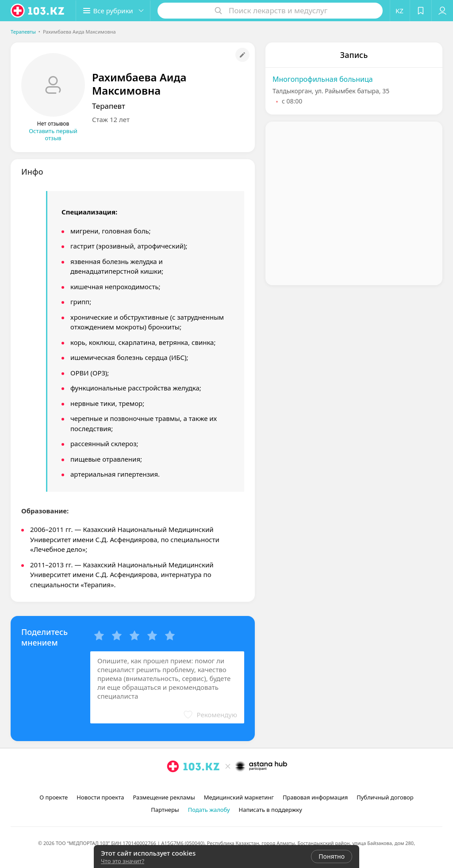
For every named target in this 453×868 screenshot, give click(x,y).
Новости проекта (100, 797)
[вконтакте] (240, 786)
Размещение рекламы (164, 797)
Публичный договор (385, 797)
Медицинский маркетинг (239, 797)
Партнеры (165, 810)
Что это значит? (123, 861)
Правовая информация (315, 797)
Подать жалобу (209, 810)
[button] (114, 11)
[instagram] (215, 786)
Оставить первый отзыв (53, 134)
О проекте (54, 797)
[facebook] (227, 786)
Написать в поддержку (271, 810)
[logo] (38, 11)
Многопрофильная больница (323, 79)
